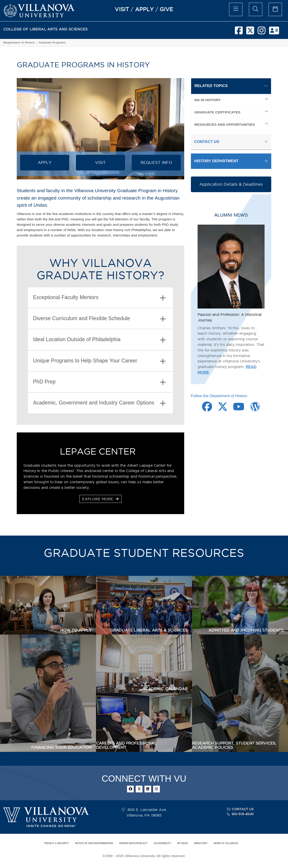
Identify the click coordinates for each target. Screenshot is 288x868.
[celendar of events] (275, 9)
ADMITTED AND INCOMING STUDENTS (246, 630)
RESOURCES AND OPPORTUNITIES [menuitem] (225, 124)
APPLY (144, 9)
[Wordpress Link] (255, 409)
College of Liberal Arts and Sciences (29, 43)
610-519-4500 (243, 814)
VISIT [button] (101, 163)
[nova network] (274, 32)
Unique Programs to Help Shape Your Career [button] (99, 361)
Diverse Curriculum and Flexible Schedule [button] (99, 319)
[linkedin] (148, 789)
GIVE (166, 9)
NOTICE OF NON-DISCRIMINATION (94, 843)
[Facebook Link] (207, 409)
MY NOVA (183, 843)
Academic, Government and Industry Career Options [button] (99, 403)
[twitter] (250, 32)
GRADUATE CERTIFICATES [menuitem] (217, 112)
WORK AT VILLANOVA (226, 843)
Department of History (105, 43)
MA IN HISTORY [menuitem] (208, 100)
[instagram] (262, 32)
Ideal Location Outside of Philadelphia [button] (99, 340)
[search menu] (256, 9)
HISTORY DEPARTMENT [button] (216, 161)
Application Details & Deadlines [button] (231, 184)
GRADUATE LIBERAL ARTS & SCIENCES (149, 630)
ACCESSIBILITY (162, 843)
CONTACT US (243, 809)
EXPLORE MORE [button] (100, 499)
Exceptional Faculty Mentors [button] (99, 298)
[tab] (100, 298)
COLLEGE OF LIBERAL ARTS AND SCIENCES (46, 29)
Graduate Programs (138, 43)
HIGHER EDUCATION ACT (133, 843)
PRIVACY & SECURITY (57, 843)
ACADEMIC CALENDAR (165, 689)
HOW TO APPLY (76, 630)
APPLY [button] (45, 163)
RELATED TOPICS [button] (211, 86)
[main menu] (236, 9)
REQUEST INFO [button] (156, 163)
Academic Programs (72, 43)
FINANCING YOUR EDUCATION (61, 747)
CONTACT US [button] (207, 142)
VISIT (122, 9)
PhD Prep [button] (99, 382)
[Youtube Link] (239, 409)
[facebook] (239, 32)
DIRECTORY (201, 843)
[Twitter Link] (223, 409)
